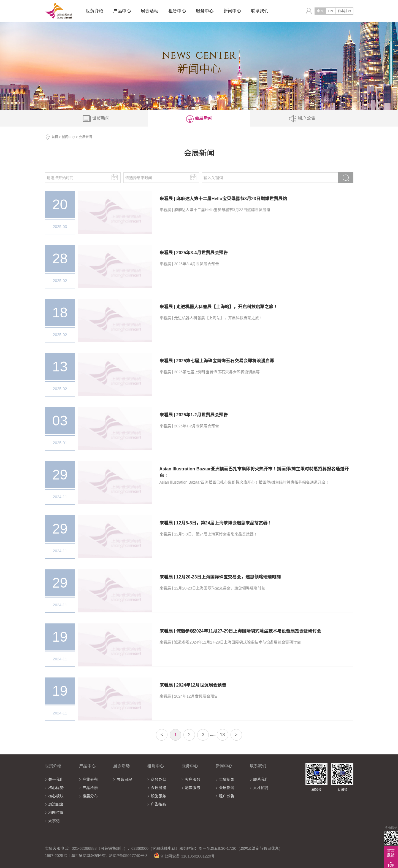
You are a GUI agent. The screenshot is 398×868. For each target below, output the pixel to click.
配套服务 (193, 788)
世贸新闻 (227, 779)
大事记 (54, 821)
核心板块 (56, 796)
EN (331, 11)
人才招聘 (261, 788)
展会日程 (124, 779)
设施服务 (158, 796)
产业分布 (90, 779)
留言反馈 (391, 853)
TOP (391, 866)
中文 (320, 11)
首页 (55, 137)
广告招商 (158, 804)
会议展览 (158, 788)
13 (223, 735)
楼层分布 (90, 796)
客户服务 (193, 779)
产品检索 (90, 788)
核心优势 (56, 788)
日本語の (344, 11)
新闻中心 (68, 137)
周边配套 (56, 804)
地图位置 (56, 813)
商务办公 (158, 779)
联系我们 (261, 779)
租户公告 (227, 796)
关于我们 (56, 779)
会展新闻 (227, 788)
